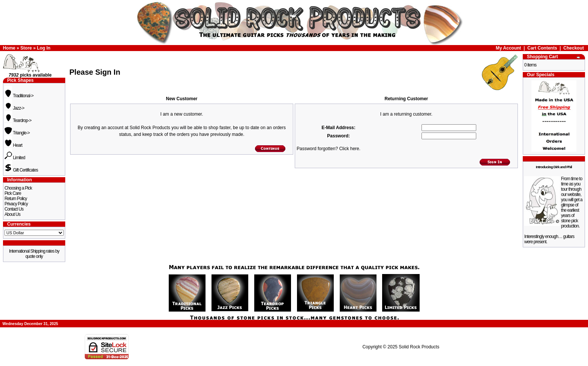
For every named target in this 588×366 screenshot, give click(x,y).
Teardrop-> (18, 120)
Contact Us (14, 209)
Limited (15, 158)
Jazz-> (14, 108)
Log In (43, 48)
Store (26, 48)
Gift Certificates (21, 170)
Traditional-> (19, 96)
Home (9, 48)
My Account (508, 48)
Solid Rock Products (419, 347)
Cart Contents (542, 48)
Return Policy (16, 199)
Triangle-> (17, 133)
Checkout (574, 48)
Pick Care (13, 193)
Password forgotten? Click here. (328, 149)
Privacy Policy (16, 204)
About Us (12, 214)
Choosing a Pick (18, 188)
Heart (13, 145)
